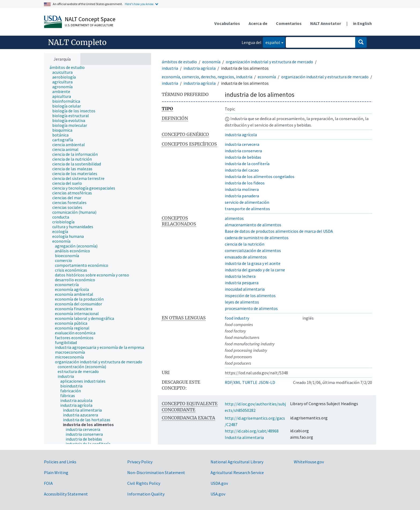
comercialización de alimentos (253, 250)
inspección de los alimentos (250, 295)
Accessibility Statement (66, 494)
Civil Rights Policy (144, 483)
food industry (237, 318)
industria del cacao (242, 170)
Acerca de (258, 23)
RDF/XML (233, 382)
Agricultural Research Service (237, 472)
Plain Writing (56, 472)
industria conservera (243, 151)
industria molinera (242, 189)
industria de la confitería (247, 164)
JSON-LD (267, 382)
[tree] (97, 255)
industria (170, 68)
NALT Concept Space (90, 19)
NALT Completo (77, 42)
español (271, 42)
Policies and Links (60, 462)
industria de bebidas (243, 157)
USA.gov (218, 494)
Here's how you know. (140, 4)
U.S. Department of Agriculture (89, 25)
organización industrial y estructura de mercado (269, 62)
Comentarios (289, 23)
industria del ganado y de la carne (255, 270)
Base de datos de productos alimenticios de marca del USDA (279, 231)
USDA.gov (219, 483)
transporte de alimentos (247, 209)
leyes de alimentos (242, 302)
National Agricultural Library (237, 462)
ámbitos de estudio (179, 62)
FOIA (48, 483)
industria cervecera (242, 144)
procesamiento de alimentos (251, 308)
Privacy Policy (140, 462)
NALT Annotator (326, 23)
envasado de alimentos (246, 257)
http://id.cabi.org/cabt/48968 (252, 431)
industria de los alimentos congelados (260, 176)
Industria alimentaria (244, 437)
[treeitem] (69, 67)
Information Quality (146, 494)
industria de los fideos (245, 183)
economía (211, 62)
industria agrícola (200, 68)
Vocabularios (227, 23)
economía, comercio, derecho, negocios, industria (207, 77)
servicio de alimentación (247, 202)
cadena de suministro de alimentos (257, 238)
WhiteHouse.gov (309, 462)
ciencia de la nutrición (245, 244)
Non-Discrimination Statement (156, 472)
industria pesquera (242, 283)
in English (362, 23)
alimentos (234, 218)
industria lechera (240, 276)
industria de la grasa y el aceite (253, 263)
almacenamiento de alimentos (253, 225)
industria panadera (242, 196)
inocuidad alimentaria (245, 289)
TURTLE (250, 382)
